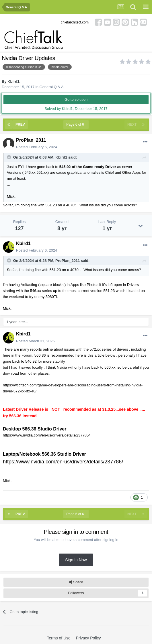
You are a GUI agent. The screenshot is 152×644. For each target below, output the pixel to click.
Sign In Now (76, 560)
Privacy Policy (88, 638)
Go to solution (76, 99)
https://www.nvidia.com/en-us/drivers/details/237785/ (46, 435)
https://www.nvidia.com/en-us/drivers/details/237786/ (63, 462)
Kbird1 (13, 81)
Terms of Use (59, 638)
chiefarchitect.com (75, 22)
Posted (37, 147)
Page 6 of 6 (76, 125)
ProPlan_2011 (31, 140)
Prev (20, 125)
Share (76, 582)
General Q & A (52, 87)
